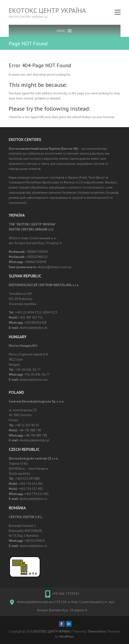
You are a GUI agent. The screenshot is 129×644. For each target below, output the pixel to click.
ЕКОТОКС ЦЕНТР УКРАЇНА (47, 10)
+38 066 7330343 (66, 594)
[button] (61, 31)
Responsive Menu (118, 12)
